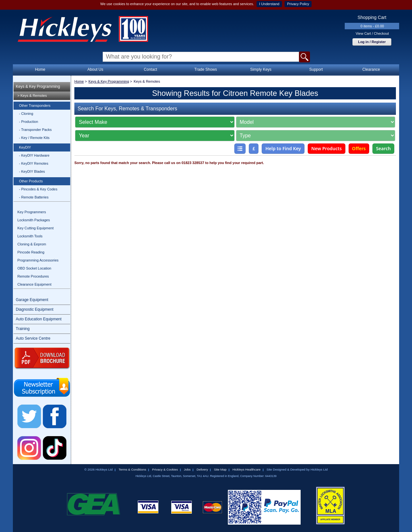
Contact (150, 69)
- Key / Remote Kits (34, 138)
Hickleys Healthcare (246, 469)
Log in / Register (372, 42)
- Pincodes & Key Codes (38, 189)
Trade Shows (206, 69)
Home (40, 69)
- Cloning (26, 114)
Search (383, 148)
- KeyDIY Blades (32, 171)
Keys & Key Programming (38, 87)
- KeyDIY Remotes (34, 163)
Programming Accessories (38, 260)
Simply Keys (261, 69)
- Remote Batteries (34, 197)
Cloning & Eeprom (32, 244)
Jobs (187, 469)
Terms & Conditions (132, 469)
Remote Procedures (33, 276)
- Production (28, 122)
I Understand (269, 4)
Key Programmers (32, 212)
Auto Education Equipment (39, 319)
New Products (327, 148)
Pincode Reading (31, 252)
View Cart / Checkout (372, 33)
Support (316, 69)
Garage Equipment (32, 300)
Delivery (202, 469)
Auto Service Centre (33, 338)
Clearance (371, 69)
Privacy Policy (298, 4)
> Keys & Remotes (32, 96)
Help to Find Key (283, 148)
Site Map (220, 469)
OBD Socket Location (34, 268)
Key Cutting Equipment (36, 228)
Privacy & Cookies (165, 469)
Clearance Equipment (34, 284)
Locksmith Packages (34, 220)
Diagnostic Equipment (35, 309)
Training (23, 329)
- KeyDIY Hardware (34, 155)
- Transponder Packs (35, 130)
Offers (359, 148)
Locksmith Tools (30, 236)
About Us (95, 69)
